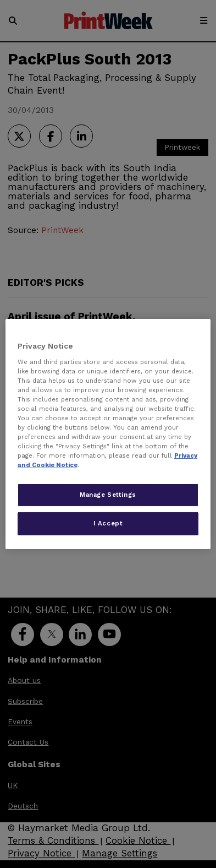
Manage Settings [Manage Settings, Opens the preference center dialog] (108, 495)
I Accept (108, 523)
